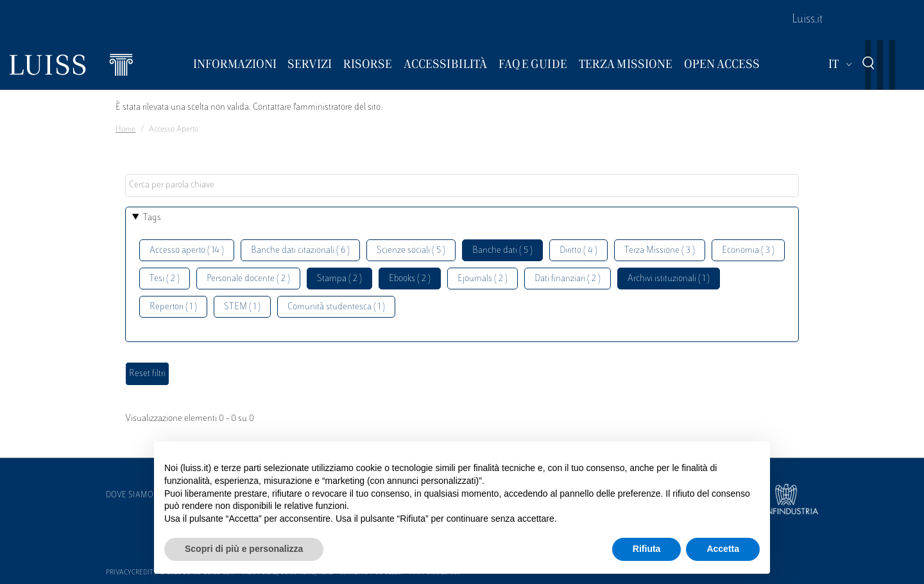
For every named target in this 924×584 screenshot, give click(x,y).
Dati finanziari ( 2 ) (568, 279)
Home (125, 130)
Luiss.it (807, 20)
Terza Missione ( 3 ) (660, 251)
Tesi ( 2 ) (165, 279)
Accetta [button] (723, 549)
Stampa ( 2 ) (339, 279)
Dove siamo (130, 495)
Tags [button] (152, 218)
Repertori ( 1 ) (173, 307)
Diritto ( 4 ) (578, 251)
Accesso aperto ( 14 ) (187, 251)
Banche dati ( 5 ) (502, 251)
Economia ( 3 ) (748, 251)
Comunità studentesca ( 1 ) (336, 307)
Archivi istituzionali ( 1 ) (669, 279)
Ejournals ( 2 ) (483, 279)
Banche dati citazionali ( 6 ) (300, 251)
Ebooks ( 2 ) (410, 279)
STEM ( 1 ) (242, 307)
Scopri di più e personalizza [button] (244, 549)
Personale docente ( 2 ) (248, 279)
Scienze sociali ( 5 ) (411, 251)
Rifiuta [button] (647, 549)
